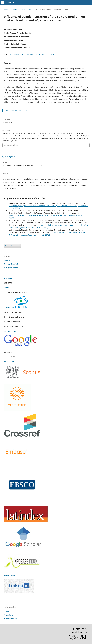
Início (6, 9)
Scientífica (8, 278)
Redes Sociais (9, 575)
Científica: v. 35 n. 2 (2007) (37, 228)
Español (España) (11, 264)
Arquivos (14, 9)
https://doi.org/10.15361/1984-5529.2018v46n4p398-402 (31, 54)
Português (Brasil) (11, 268)
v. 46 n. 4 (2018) (26, 9)
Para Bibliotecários (10, 619)
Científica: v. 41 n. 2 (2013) (39, 235)
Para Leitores (8, 611)
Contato (7, 288)
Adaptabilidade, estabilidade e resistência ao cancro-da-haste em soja (38, 215)
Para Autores (8, 615)
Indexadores (9, 362)
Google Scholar (10, 331)
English (7, 260)
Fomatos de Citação (11, 145)
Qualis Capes (16, 307)
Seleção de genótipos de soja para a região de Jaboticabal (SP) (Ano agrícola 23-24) (43, 206)
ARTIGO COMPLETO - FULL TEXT (18, 111)
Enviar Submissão (12, 246)
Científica (10, 2)
